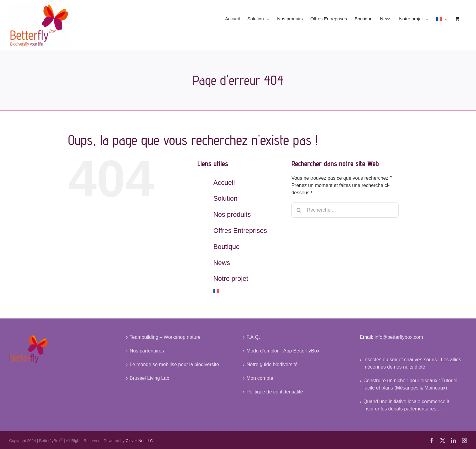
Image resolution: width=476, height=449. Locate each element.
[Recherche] (299, 210)
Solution (226, 198)
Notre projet (231, 279)
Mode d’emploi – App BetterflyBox (283, 351)
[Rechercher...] (345, 210)
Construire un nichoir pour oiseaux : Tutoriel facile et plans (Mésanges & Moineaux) (410, 384)
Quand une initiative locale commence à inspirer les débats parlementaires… (406, 405)
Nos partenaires (147, 351)
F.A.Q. (253, 337)
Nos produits (232, 214)
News (222, 263)
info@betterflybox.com (399, 337)
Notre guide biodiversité (272, 364)
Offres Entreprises (240, 231)
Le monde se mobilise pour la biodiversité (174, 364)
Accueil (224, 183)
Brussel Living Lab (150, 378)
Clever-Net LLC (139, 441)
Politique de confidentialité (275, 392)
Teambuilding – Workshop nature (165, 337)
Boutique (227, 247)
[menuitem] (442, 18)
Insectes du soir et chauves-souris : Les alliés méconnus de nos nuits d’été (412, 363)
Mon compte (260, 378)
